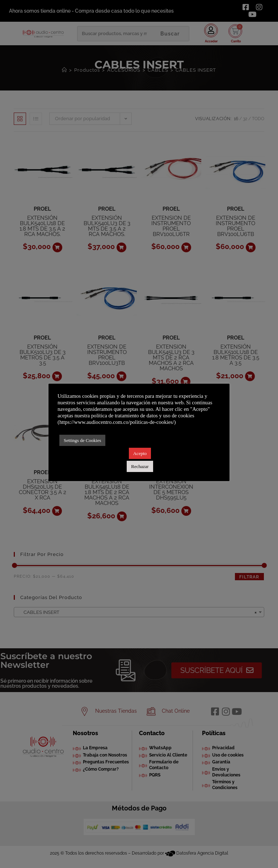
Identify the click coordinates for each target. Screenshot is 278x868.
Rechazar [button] (140, 466)
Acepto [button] (140, 453)
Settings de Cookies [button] (82, 440)
